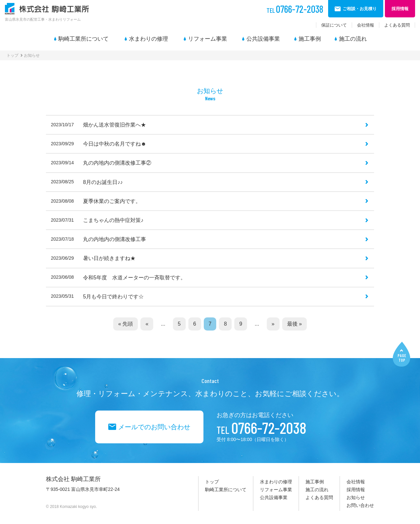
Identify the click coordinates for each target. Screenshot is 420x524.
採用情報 (356, 490)
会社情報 (366, 25)
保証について (334, 25)
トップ (12, 55)
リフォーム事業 (208, 39)
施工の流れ (353, 39)
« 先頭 (126, 324)
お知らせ (356, 497)
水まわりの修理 (148, 39)
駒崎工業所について (84, 39)
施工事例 (310, 39)
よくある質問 (397, 25)
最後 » (294, 324)
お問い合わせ (360, 505)
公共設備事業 (263, 39)
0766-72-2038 (295, 9)
